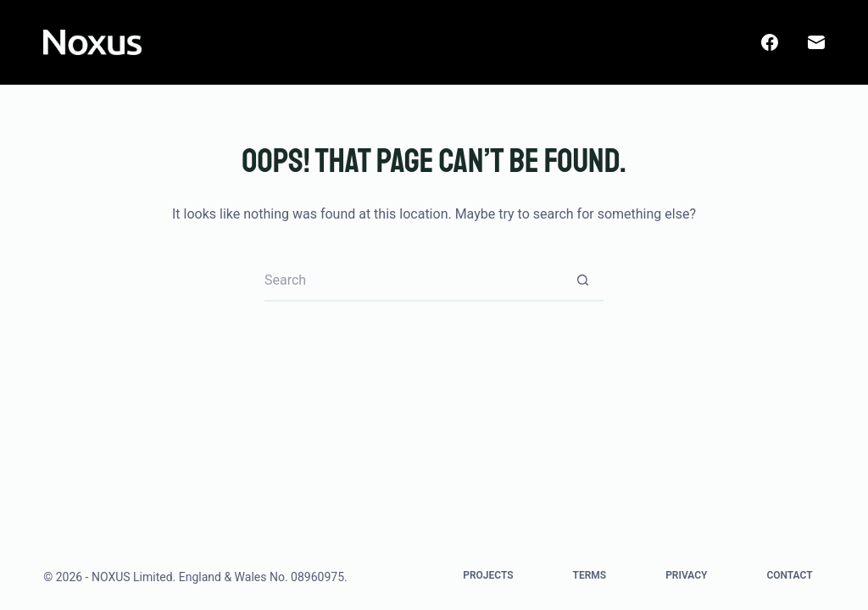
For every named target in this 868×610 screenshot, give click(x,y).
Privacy (686, 575)
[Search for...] (413, 280)
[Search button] (582, 280)
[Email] (816, 42)
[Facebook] (770, 42)
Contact (789, 575)
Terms (590, 575)
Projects (488, 575)
